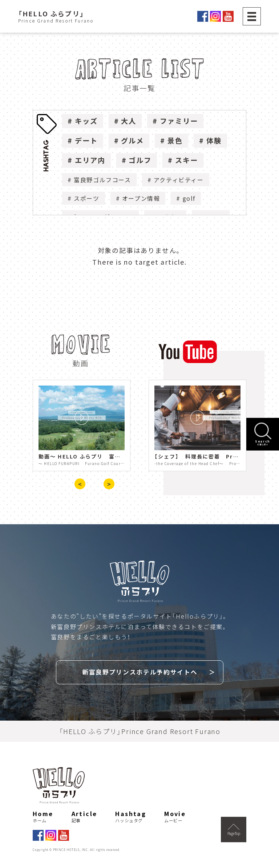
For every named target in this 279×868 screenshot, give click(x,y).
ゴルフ (140, 160)
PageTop (234, 828)
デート (86, 140)
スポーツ (86, 198)
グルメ (132, 140)
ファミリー (179, 121)
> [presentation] (109, 484)
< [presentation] (80, 484)
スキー (187, 160)
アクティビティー (179, 180)
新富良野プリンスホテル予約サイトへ (140, 671)
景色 (175, 140)
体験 (214, 140)
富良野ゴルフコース (102, 180)
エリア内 (90, 160)
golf (189, 198)
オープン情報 (141, 198)
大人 (129, 121)
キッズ (86, 121)
